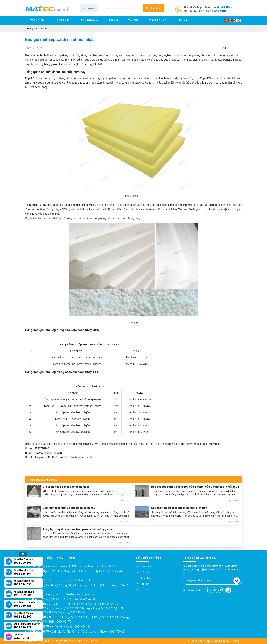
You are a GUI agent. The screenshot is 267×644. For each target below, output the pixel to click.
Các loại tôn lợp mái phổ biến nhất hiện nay (179, 508)
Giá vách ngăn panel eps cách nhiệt (66, 487)
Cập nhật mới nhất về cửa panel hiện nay (69, 508)
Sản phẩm (146, 578)
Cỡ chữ (224, 48)
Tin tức (44, 28)
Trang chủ (32, 28)
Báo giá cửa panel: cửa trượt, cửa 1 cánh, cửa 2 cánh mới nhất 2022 (195, 487)
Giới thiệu (146, 573)
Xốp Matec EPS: (205, 11)
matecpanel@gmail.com (47, 453)
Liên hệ (144, 589)
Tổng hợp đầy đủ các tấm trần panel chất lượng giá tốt (78, 529)
